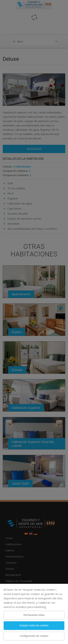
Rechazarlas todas (34, 615)
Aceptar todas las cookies (34, 625)
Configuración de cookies (34, 636)
